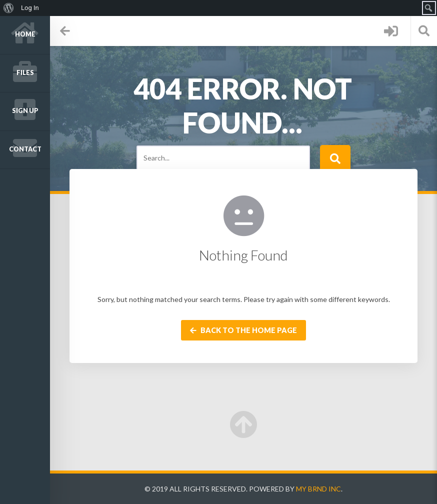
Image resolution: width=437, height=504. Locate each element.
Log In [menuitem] (30, 8)
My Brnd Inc (318, 489)
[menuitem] (9, 8)
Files (25, 73)
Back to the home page (243, 330)
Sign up (25, 111)
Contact (25, 149)
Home (25, 34)
